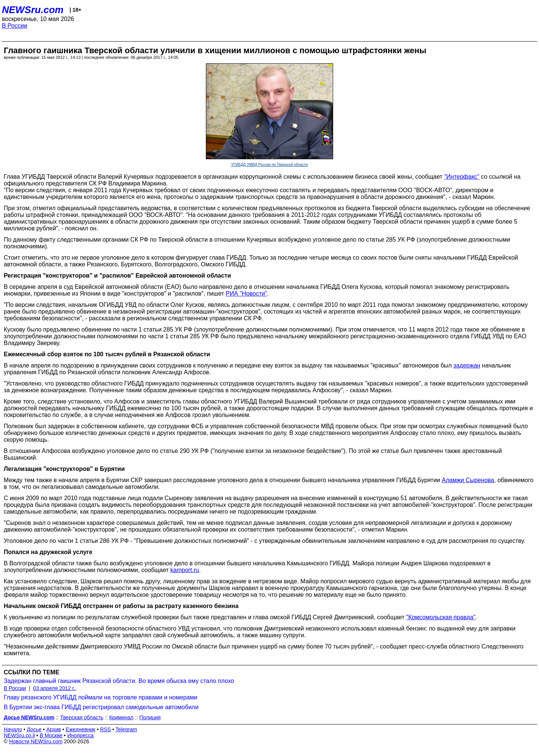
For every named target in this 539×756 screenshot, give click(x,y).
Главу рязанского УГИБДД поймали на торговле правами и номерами (101, 697)
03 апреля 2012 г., (55, 688)
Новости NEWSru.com (36, 741)
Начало (13, 729)
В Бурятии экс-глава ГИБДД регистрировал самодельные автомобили (101, 707)
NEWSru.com (33, 10)
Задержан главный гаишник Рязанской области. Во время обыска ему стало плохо (119, 681)
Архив (54, 729)
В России (15, 26)
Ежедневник (81, 729)
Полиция (150, 717)
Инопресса (81, 735)
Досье (34, 729)
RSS (105, 729)
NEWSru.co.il (19, 735)
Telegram (127, 729)
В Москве (51, 735)
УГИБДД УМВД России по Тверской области (270, 165)
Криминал (121, 717)
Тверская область (82, 717)
